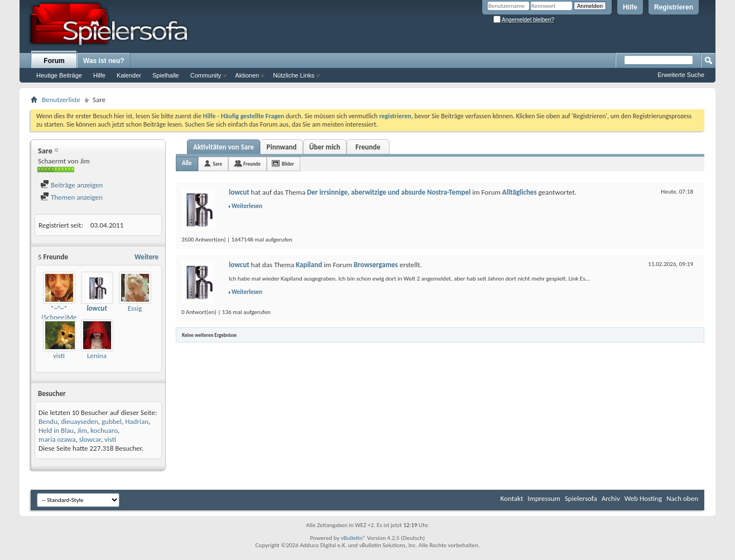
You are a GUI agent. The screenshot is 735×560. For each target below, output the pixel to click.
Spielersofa (581, 498)
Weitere (146, 257)
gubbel (112, 421)
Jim (82, 430)
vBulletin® (354, 538)
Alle (187, 163)
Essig (135, 308)
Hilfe (630, 7)
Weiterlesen (247, 206)
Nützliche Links (294, 75)
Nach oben (682, 498)
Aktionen (247, 75)
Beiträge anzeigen (71, 185)
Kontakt (512, 498)
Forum (54, 61)
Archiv (611, 498)
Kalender (129, 75)
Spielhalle (166, 75)
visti (59, 356)
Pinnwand (282, 147)
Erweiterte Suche (681, 75)
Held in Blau (56, 430)
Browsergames (376, 265)
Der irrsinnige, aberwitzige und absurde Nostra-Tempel (389, 192)
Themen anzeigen (71, 197)
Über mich (325, 147)
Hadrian (137, 421)
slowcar (90, 439)
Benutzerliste (61, 100)
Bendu (48, 421)
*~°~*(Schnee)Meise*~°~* (71, 313)
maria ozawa (57, 439)
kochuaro (104, 430)
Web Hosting (643, 498)
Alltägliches (520, 192)
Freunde (368, 147)
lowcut (239, 192)
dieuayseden (80, 421)
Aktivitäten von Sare (224, 147)
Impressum (544, 498)
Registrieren (674, 7)
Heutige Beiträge (59, 75)
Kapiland (309, 265)
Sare (218, 164)
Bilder (288, 164)
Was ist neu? (104, 61)
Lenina (97, 356)
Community (206, 75)
